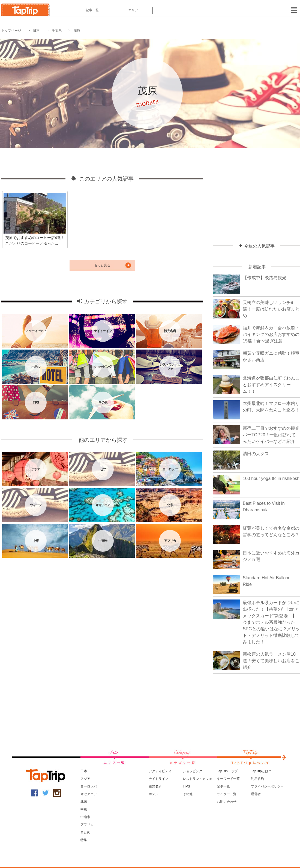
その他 (188, 794)
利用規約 (257, 779)
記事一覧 (91, 10)
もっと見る (102, 265)
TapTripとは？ (261, 771)
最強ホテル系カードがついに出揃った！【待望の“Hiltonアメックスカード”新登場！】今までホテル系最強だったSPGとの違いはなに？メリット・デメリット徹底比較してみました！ (271, 622)
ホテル (154, 794)
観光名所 (155, 786)
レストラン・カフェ (197, 779)
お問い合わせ (227, 802)
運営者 (256, 794)
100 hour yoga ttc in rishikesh (271, 478)
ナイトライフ (158, 779)
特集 (84, 840)
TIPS (186, 786)
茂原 (77, 31)
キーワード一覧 (228, 779)
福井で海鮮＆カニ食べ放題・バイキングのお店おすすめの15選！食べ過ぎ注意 (271, 334)
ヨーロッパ (89, 786)
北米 (84, 802)
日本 (36, 31)
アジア (85, 779)
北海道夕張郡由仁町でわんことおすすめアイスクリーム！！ (271, 385)
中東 (84, 809)
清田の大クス (256, 454)
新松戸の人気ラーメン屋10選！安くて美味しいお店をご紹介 (271, 661)
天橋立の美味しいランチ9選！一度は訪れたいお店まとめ (271, 309)
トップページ (11, 31)
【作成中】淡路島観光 (265, 278)
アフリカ (87, 825)
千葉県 (57, 31)
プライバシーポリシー (267, 786)
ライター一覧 (227, 794)
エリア (132, 10)
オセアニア (89, 794)
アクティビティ (160, 771)
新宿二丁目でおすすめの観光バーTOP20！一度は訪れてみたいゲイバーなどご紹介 (271, 435)
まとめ (85, 832)
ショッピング (193, 771)
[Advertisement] (256, 193)
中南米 (85, 817)
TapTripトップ (227, 771)
